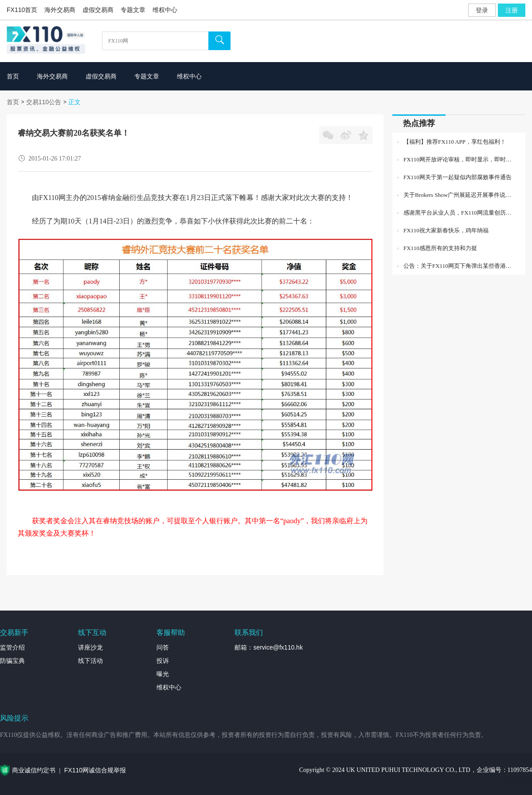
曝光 (163, 674)
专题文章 (133, 10)
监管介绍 (12, 647)
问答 (163, 647)
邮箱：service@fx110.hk (268, 647)
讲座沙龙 (90, 647)
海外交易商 (60, 10)
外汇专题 (520, 779)
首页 (13, 102)
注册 (512, 10)
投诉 (163, 661)
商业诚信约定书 (34, 770)
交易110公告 (44, 102)
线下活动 (90, 661)
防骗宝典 (12, 661)
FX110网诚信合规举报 (95, 770)
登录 (482, 10)
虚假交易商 (98, 10)
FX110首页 (22, 10)
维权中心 (165, 10)
